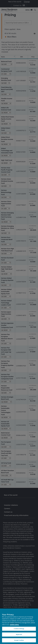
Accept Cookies (19, 640)
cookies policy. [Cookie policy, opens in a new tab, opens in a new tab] (14, 625)
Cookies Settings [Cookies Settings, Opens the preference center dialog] (19, 629)
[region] (19, 626)
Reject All (19, 634)
